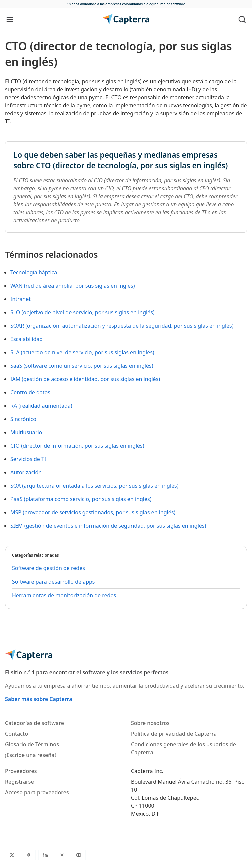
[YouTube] (79, 855)
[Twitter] (12, 855)
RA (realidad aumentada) (41, 406)
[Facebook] (29, 855)
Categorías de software (34, 723)
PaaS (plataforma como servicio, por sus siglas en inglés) (81, 499)
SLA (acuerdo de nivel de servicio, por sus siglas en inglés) (82, 352)
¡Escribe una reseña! (30, 755)
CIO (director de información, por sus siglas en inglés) (77, 446)
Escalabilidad (26, 339)
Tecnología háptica (34, 272)
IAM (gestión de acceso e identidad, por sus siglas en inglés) (85, 379)
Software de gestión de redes (48, 568)
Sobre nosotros (150, 723)
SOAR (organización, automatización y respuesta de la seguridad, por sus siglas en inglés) (122, 326)
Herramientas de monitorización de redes (64, 595)
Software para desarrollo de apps (53, 582)
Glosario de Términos (32, 744)
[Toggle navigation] (10, 19)
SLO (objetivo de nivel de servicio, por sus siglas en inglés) (82, 312)
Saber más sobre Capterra (39, 699)
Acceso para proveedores (37, 792)
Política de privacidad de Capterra (174, 734)
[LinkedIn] (45, 855)
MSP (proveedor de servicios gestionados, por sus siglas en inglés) (93, 512)
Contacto (16, 734)
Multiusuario (26, 432)
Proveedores (21, 771)
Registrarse (19, 782)
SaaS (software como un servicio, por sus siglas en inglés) (82, 366)
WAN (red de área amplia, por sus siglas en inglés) (73, 286)
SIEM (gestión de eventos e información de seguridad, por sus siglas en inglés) (108, 526)
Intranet (20, 299)
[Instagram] (62, 855)
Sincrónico (23, 419)
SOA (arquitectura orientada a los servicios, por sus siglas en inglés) (94, 486)
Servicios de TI (28, 459)
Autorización (26, 472)
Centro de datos (30, 392)
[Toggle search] (242, 19)
